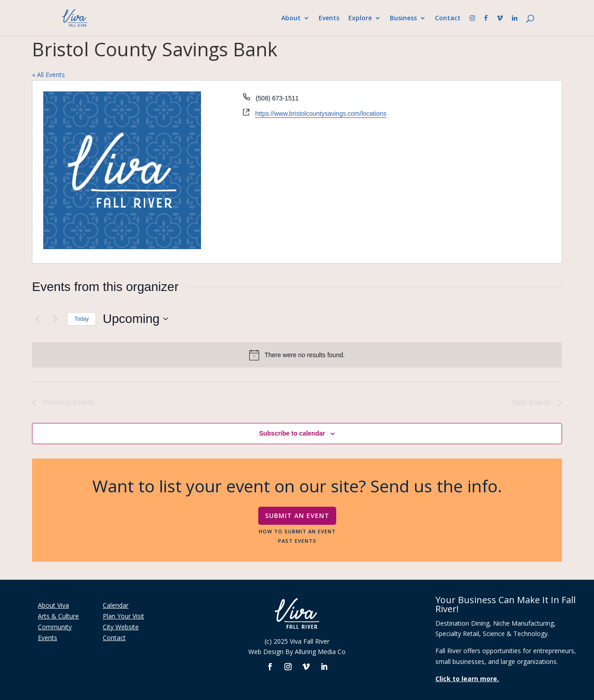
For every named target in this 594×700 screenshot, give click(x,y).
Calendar (116, 605)
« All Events (48, 75)
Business (402, 18)
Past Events (297, 541)
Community (55, 627)
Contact (447, 18)
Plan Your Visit (123, 616)
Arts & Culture (58, 616)
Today (82, 319)
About (290, 18)
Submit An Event (297, 516)
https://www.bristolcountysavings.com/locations (321, 114)
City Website (121, 627)
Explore (359, 18)
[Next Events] (55, 319)
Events (328, 18)
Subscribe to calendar (292, 433)
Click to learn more (466, 679)
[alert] (297, 355)
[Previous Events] (37, 319)
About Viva (53, 605)
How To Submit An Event (297, 531)
